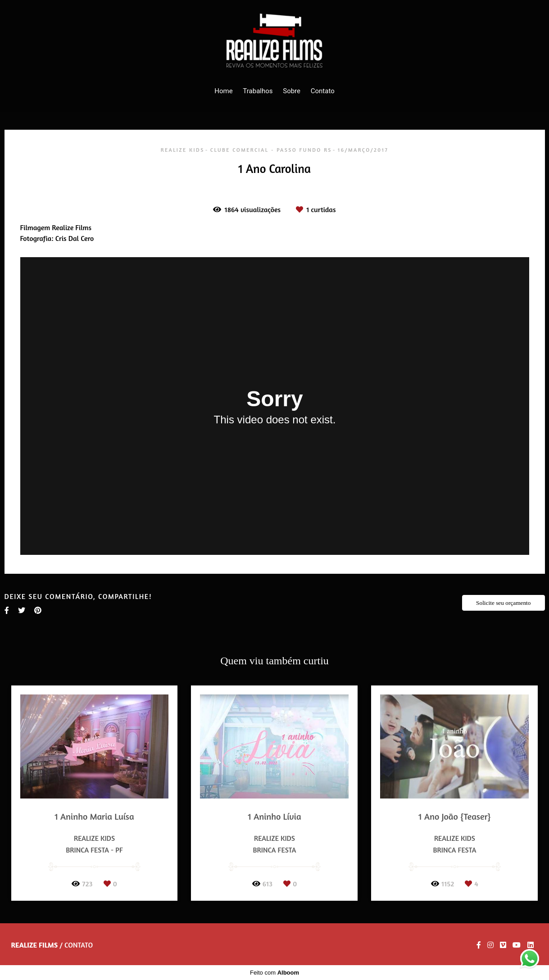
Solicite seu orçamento (503, 603)
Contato (323, 91)
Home (223, 91)
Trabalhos (258, 91)
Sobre (292, 91)
